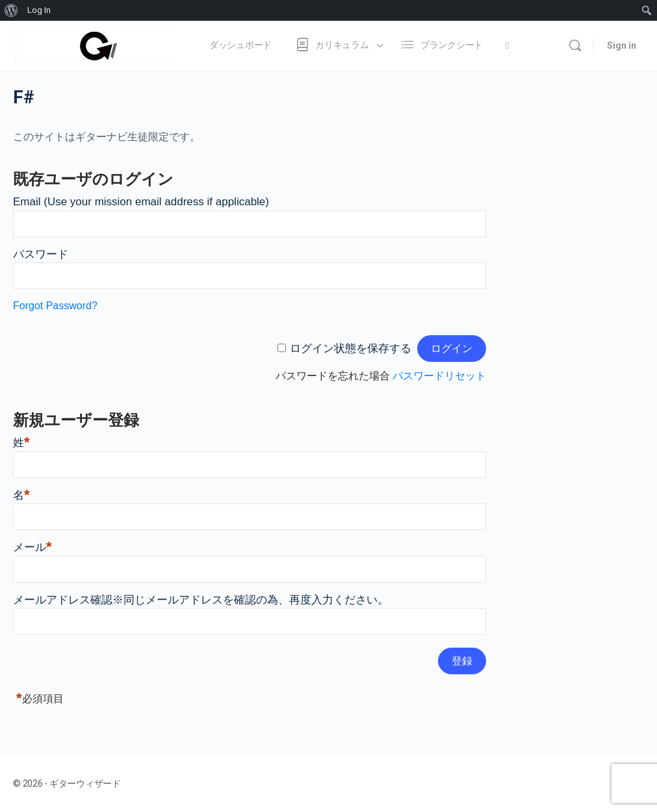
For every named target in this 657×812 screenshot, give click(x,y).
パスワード (41, 254)
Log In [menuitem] (39, 10)
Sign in (622, 45)
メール (32, 547)
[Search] (575, 45)
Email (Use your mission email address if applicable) (141, 202)
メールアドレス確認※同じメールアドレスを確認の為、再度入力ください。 (201, 600)
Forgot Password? (55, 306)
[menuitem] (11, 10)
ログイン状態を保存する (351, 349)
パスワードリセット (439, 376)
